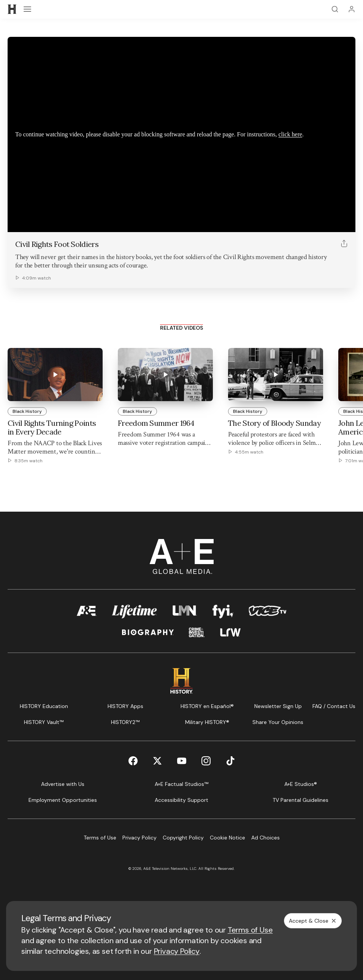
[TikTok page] (230, 761)
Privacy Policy (177, 951)
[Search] (335, 9)
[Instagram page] (206, 761)
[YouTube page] (182, 761)
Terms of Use (250, 930)
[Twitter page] (157, 761)
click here (290, 134)
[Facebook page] (133, 761)
